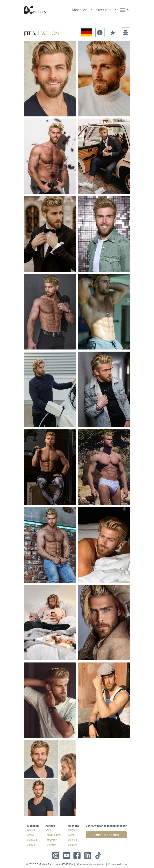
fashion (50, 32)
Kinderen (32, 840)
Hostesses (51, 845)
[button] (100, 32)
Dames (31, 830)
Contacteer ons (106, 835)
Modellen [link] (80, 10)
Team (71, 835)
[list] (82, 9)
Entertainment (53, 835)
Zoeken (31, 845)
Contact (72, 845)
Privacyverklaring (118, 864)
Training (73, 840)
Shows (49, 830)
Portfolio (73, 830)
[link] (125, 10)
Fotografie (51, 840)
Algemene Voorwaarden (91, 864)
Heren (30, 835)
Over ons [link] (104, 10)
